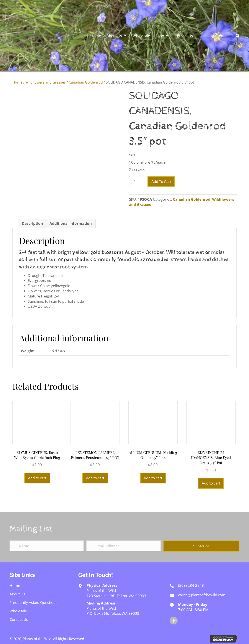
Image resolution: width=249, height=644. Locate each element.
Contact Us (19, 619)
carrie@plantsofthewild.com (202, 595)
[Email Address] (123, 546)
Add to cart (161, 182)
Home (17, 82)
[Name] (47, 546)
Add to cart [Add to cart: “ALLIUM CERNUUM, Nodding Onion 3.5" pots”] (153, 478)
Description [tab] (32, 223)
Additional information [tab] (71, 223)
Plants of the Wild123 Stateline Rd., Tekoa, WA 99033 (116, 593)
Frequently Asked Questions (33, 602)
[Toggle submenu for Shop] (167, 35)
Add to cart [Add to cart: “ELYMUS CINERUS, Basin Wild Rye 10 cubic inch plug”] (37, 478)
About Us (17, 594)
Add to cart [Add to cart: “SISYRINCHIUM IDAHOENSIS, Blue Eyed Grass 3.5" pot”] (211, 483)
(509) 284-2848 (191, 585)
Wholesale (18, 611)
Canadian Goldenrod (86, 82)
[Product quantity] (137, 181)
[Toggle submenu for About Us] (125, 35)
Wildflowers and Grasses (46, 82)
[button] (201, 546)
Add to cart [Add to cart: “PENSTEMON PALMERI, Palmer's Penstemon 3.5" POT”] (95, 478)
